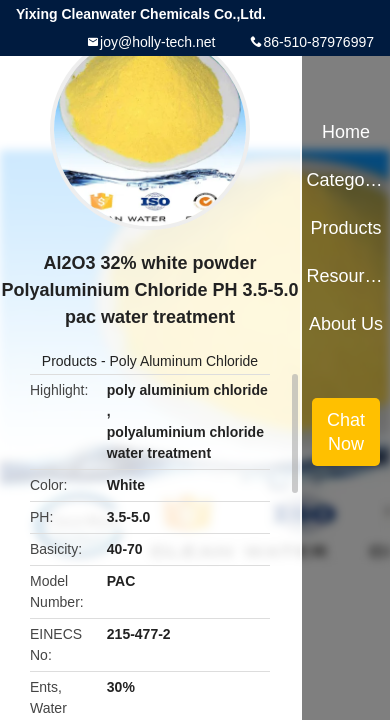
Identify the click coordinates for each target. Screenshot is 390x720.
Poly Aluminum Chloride (184, 361)
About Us (346, 324)
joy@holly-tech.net (157, 42)
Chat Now (346, 432)
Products (69, 361)
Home (346, 132)
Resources (345, 276)
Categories (345, 180)
